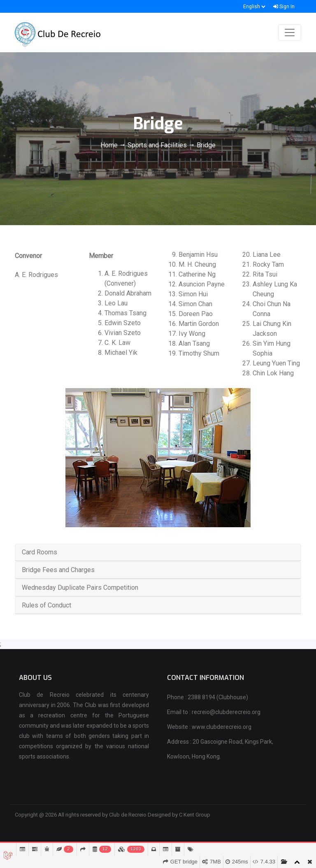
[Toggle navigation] (290, 33)
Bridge (206, 145)
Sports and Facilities (157, 145)
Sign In (284, 7)
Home (110, 145)
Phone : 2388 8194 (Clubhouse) (208, 697)
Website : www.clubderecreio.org (209, 727)
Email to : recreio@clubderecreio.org (214, 712)
